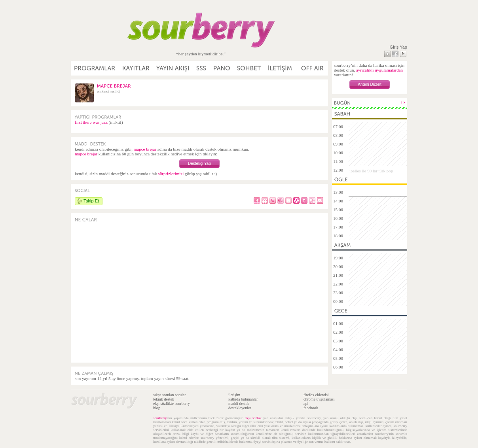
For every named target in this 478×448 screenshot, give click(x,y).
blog (157, 408)
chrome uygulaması (319, 399)
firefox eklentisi (316, 395)
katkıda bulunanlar (243, 399)
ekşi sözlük (253, 418)
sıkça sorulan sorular (170, 395)
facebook (311, 408)
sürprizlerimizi (171, 174)
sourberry (160, 418)
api (306, 404)
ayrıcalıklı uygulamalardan (379, 70)
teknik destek (164, 399)
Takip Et (91, 201)
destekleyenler (240, 408)
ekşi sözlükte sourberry (172, 404)
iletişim (234, 395)
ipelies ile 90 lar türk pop (371, 171)
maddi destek (239, 404)
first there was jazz (91, 122)
